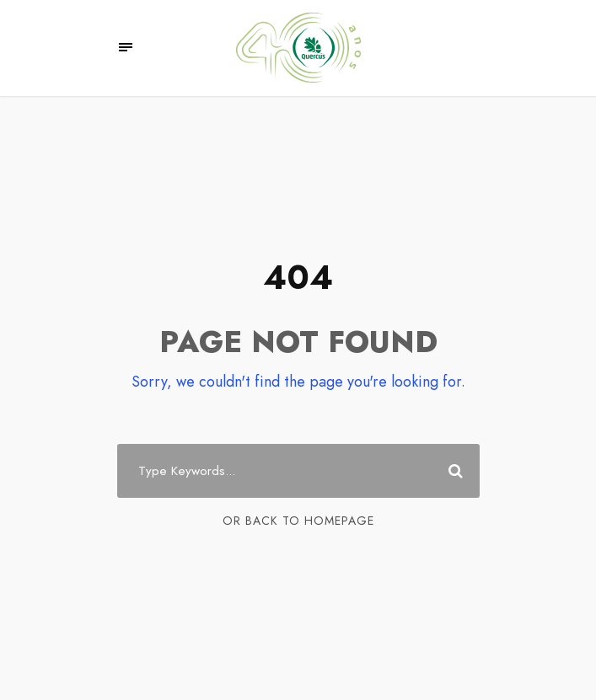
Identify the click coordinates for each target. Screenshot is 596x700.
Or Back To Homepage (298, 521)
